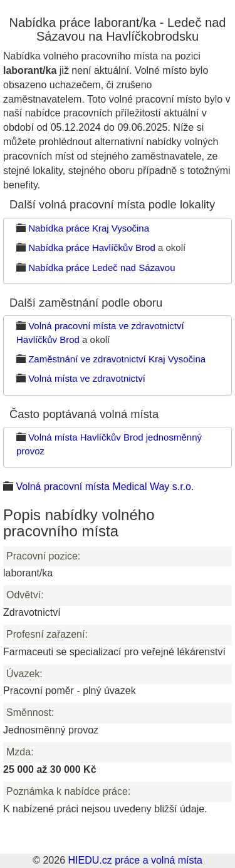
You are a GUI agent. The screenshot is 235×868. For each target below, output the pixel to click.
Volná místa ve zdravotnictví (87, 378)
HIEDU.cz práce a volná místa (135, 860)
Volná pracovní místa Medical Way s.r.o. (105, 487)
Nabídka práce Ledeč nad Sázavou (102, 268)
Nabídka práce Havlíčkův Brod (92, 248)
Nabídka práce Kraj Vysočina (89, 228)
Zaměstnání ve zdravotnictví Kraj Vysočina (117, 359)
